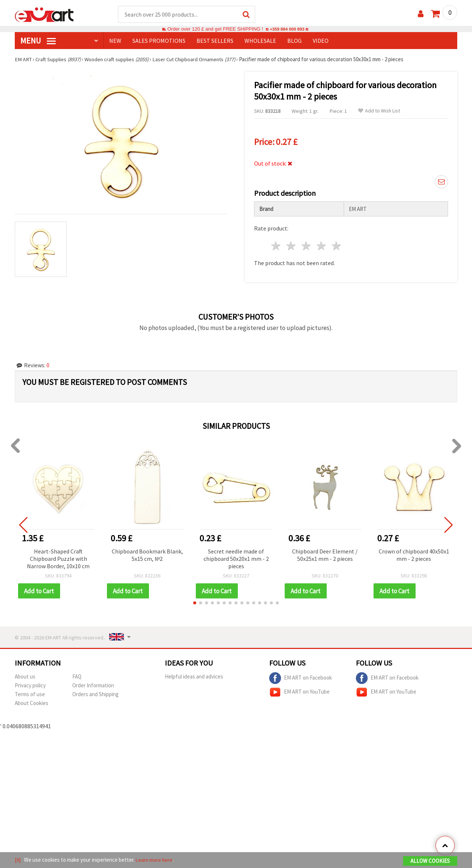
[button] (195, 604)
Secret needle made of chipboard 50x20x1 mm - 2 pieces (236, 559)
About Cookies (32, 704)
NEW (115, 41)
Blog (294, 41)
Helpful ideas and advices (194, 677)
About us (25, 677)
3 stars (307, 246)
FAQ (77, 677)
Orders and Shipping (96, 695)
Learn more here (155, 860)
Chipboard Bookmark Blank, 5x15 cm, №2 (147, 555)
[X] (18, 860)
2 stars (291, 246)
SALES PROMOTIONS (159, 41)
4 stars (321, 246)
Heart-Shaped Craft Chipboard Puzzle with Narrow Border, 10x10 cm (58, 559)
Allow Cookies (430, 861)
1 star (276, 246)
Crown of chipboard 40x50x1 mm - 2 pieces (414, 555)
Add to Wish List (379, 111)
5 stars (336, 246)
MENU (38, 41)
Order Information (93, 686)
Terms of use (30, 695)
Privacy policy (30, 686)
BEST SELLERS (215, 41)
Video (321, 41)
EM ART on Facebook (301, 679)
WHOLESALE (260, 41)
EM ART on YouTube (299, 693)
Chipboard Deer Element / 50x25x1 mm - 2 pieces (325, 555)
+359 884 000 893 (287, 29)
